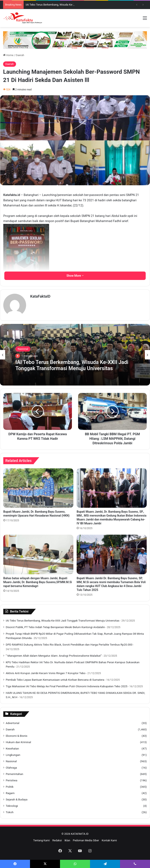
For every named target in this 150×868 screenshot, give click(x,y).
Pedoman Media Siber (86, 840)
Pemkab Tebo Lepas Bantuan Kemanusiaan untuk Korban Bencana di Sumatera (55, 680)
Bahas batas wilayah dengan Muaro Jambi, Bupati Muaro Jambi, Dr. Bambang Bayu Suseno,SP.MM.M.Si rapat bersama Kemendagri (38, 582)
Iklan (67, 840)
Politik (10, 787)
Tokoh (10, 812)
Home (8, 55)
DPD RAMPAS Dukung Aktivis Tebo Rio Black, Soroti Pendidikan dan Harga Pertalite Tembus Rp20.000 (69, 645)
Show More (75, 276)
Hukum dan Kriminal (18, 742)
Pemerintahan (14, 774)
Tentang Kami (42, 840)
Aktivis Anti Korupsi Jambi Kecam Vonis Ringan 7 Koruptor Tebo (46, 673)
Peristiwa (12, 780)
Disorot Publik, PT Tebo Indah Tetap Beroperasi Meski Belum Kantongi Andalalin (55, 627)
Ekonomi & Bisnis (17, 736)
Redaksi (57, 840)
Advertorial (13, 723)
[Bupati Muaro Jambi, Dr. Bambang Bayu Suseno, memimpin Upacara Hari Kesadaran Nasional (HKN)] (38, 488)
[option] (75, 355)
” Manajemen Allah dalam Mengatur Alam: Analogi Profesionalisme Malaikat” (54, 656)
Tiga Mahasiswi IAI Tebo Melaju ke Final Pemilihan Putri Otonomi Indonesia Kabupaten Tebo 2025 (67, 686)
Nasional (23, 349)
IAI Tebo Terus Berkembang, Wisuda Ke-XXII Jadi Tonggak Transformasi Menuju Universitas (72, 365)
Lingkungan (13, 755)
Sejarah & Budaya (17, 799)
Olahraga (11, 768)
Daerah (20, 55)
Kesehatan (12, 748)
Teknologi (12, 806)
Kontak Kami (109, 840)
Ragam (10, 793)
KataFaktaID (40, 296)
